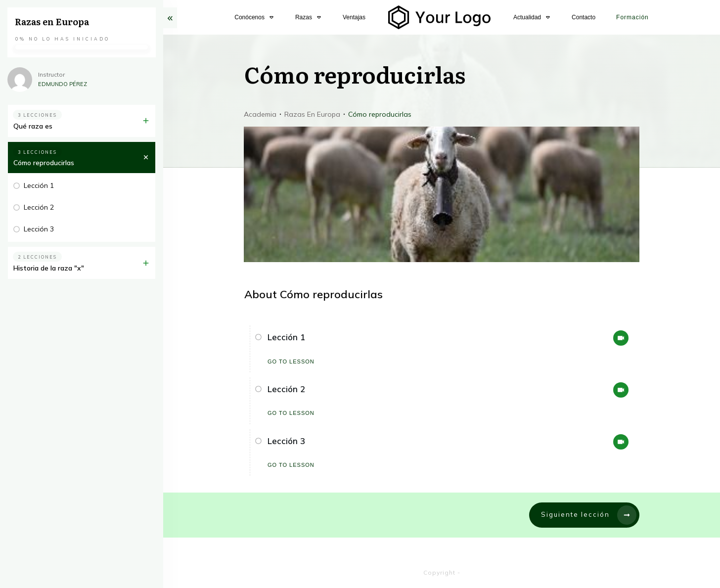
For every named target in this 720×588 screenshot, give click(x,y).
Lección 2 (286, 389)
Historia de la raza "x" (49, 268)
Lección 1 (286, 337)
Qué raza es (33, 126)
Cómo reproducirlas (44, 163)
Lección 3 (286, 441)
